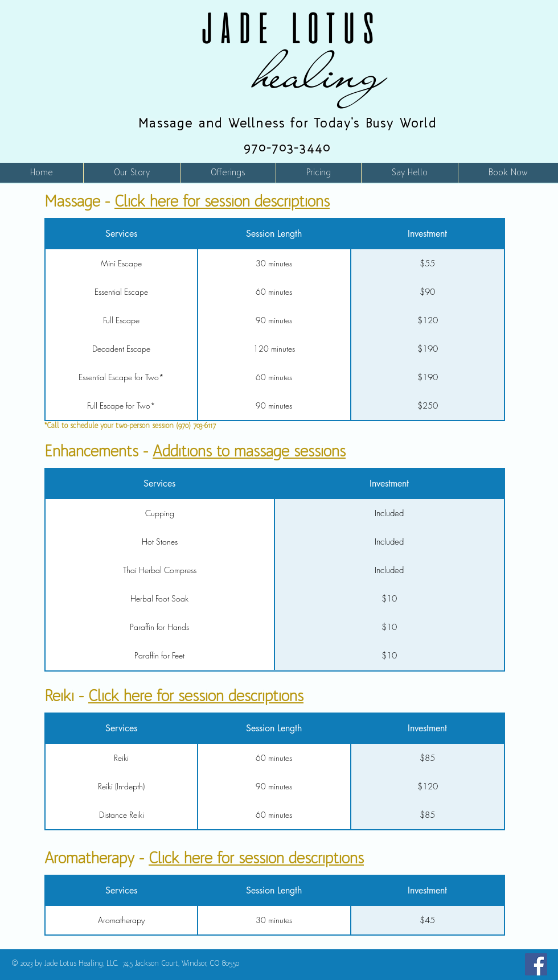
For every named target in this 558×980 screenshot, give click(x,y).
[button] (228, 173)
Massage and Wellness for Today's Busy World (288, 123)
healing (321, 73)
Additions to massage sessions (249, 451)
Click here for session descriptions (222, 201)
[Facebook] (536, 964)
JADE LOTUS (288, 28)
